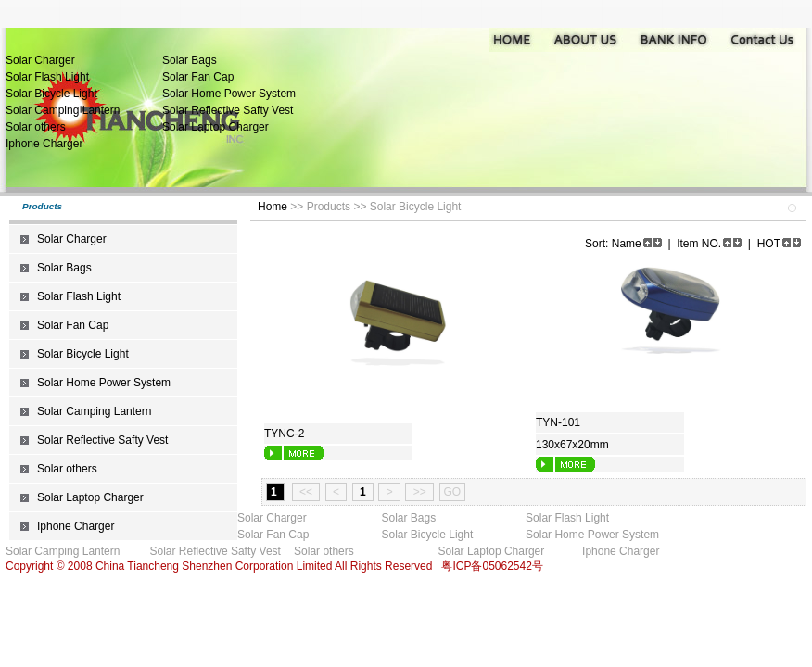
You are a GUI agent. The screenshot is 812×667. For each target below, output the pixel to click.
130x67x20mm (572, 445)
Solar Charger (40, 60)
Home (273, 207)
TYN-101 (558, 422)
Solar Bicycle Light (51, 94)
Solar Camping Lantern (63, 110)
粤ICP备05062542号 (492, 566)
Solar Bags (190, 60)
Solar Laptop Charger (216, 127)
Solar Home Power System (229, 94)
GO (453, 492)
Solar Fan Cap (198, 77)
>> (419, 492)
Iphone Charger (44, 144)
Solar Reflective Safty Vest (228, 110)
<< (306, 492)
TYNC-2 (284, 434)
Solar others (36, 127)
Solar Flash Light (47, 77)
